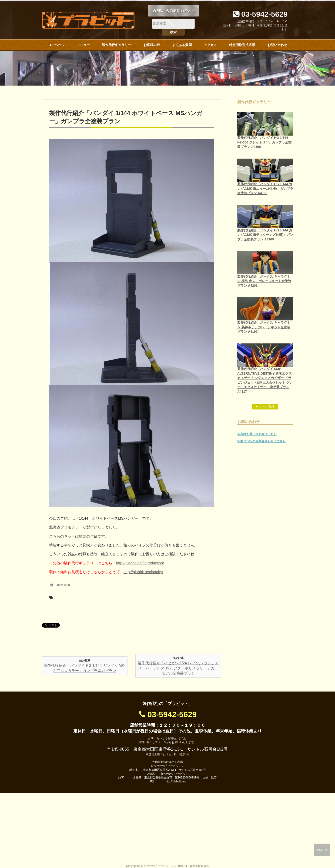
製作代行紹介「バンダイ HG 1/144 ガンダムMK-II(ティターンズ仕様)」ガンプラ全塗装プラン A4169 (265, 235)
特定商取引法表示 (242, 45)
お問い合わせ (277, 45)
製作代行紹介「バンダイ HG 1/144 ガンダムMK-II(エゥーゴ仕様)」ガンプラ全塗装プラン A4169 (265, 188)
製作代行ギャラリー (117, 45)
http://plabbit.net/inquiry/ (143, 572)
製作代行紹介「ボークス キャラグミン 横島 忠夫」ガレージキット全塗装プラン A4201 (264, 281)
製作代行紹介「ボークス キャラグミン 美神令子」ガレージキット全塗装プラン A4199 (264, 327)
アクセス (210, 45)
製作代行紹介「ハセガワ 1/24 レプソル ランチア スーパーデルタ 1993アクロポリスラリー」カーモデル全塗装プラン (178, 668)
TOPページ (56, 45)
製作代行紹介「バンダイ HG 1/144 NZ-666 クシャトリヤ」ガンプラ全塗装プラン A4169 (264, 142)
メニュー (83, 45)
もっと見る (267, 407)
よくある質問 (182, 45)
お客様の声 (152, 45)
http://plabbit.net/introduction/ (140, 563)
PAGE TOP (322, 850)
